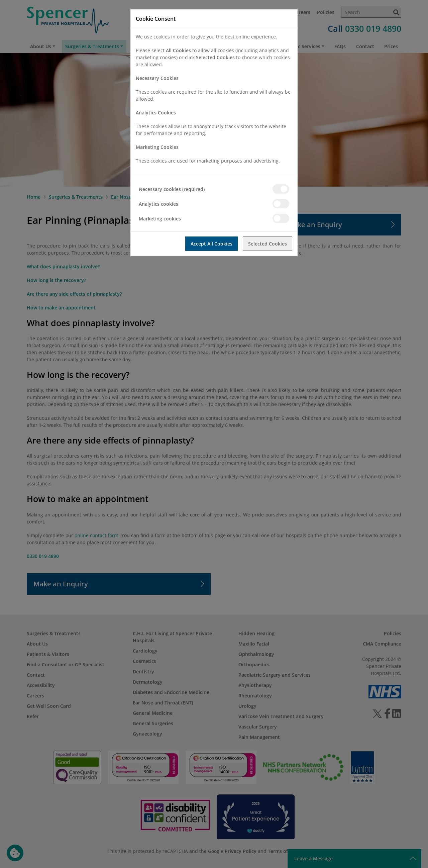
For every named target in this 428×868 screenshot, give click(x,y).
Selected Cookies (267, 244)
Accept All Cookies (211, 244)
